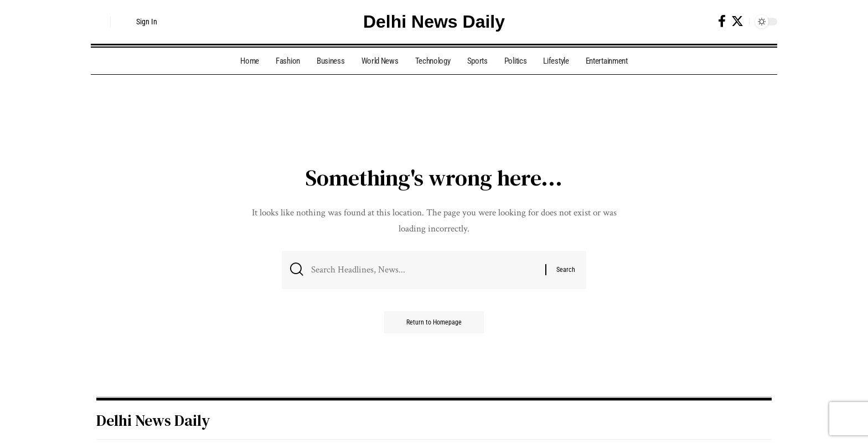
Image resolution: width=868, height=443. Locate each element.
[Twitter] (737, 21)
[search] (99, 22)
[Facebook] (722, 21)
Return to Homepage (434, 322)
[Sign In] (138, 22)
